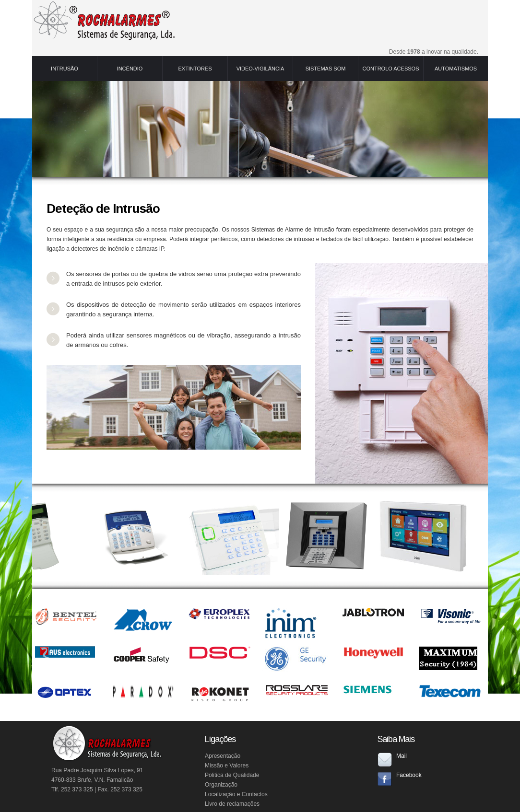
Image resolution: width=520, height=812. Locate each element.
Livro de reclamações (232, 804)
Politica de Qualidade (232, 775)
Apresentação (223, 756)
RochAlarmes (104, 21)
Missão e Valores (227, 766)
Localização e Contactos (236, 794)
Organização (221, 785)
